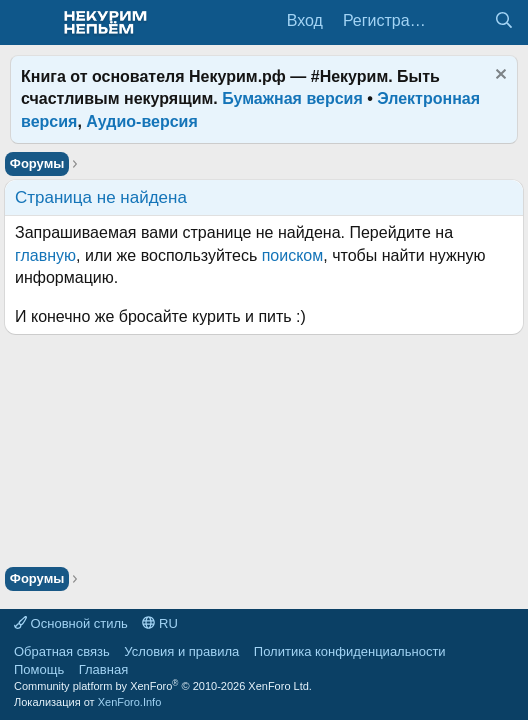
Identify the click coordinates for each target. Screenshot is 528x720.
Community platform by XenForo (163, 686)
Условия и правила (181, 651)
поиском (293, 255)
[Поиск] (503, 21)
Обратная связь (62, 651)
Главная (103, 669)
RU (159, 623)
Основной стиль (71, 623)
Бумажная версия (292, 98)
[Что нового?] (463, 21)
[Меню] (27, 23)
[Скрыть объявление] (498, 76)
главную (45, 255)
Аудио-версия (142, 121)
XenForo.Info (130, 702)
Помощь (39, 669)
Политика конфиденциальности (350, 651)
